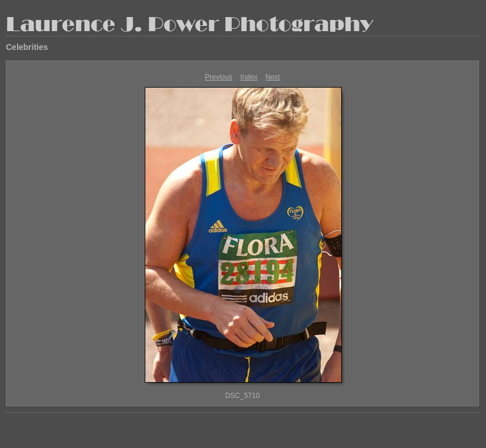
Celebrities (27, 47)
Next (273, 77)
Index (249, 77)
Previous (219, 77)
